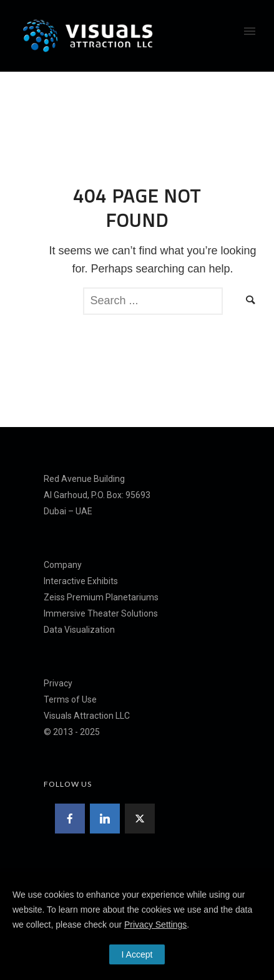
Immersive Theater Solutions (101, 613)
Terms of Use (70, 699)
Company (63, 565)
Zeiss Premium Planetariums (101, 597)
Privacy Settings (155, 925)
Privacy (58, 683)
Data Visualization (79, 630)
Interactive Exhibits (81, 581)
